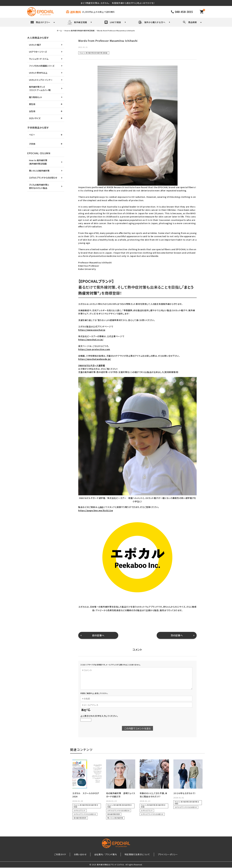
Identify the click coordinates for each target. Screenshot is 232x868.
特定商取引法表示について (134, 855)
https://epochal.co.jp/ (91, 339)
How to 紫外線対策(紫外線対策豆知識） (94, 53)
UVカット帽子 (35, 45)
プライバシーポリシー (161, 855)
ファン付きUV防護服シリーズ (42, 66)
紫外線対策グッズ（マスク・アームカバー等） (40, 88)
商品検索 (190, 22)
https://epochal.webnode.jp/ (95, 359)
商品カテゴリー (40, 22)
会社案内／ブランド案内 (106, 855)
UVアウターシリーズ (38, 52)
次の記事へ (177, 635)
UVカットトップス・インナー (41, 80)
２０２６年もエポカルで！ (185, 793)
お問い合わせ (84, 855)
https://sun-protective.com (94, 349)
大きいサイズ (35, 118)
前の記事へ (98, 635)
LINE (101, 507)
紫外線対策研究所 (80, 818)
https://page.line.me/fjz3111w (96, 510)
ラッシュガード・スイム (39, 59)
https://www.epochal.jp (92, 330)
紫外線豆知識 (77, 22)
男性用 (32, 104)
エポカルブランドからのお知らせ (85, 814)
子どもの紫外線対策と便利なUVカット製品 (39, 186)
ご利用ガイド (67, 855)
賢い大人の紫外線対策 (115, 818)
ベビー (32, 135)
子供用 (32, 144)
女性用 (32, 111)
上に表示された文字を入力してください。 (99, 716)
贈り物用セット (36, 97)
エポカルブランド (80, 810)
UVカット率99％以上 (38, 73)
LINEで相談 (113, 22)
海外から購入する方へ (152, 22)
